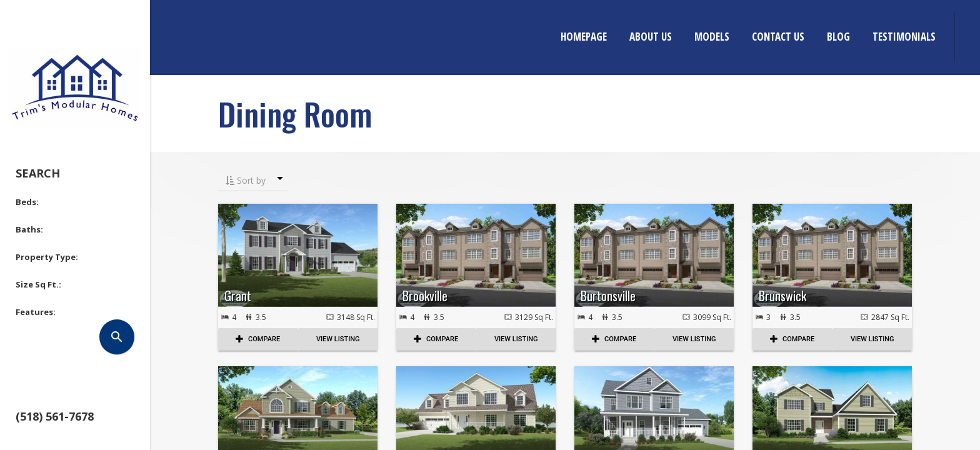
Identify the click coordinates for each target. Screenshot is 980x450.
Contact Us (778, 37)
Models (712, 37)
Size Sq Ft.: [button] (38, 284)
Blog (838, 37)
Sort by (246, 180)
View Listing (338, 339)
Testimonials (904, 37)
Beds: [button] (27, 202)
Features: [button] (36, 312)
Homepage (584, 37)
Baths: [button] (29, 229)
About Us (651, 37)
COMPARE (258, 339)
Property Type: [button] (47, 257)
